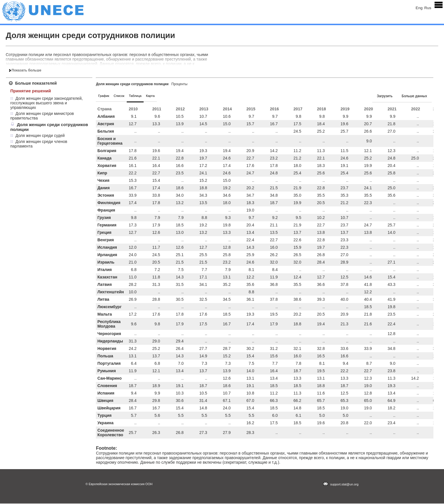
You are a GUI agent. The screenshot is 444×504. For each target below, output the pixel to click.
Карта (169, 96)
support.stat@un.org (341, 485)
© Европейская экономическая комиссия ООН (119, 485)
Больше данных (414, 96)
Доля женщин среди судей (40, 136)
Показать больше (25, 70)
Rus (428, 8)
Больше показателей (36, 83)
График (106, 96)
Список (127, 96)
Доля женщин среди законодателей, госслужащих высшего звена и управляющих (46, 103)
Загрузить (385, 96)
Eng (419, 8)
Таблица (149, 96)
